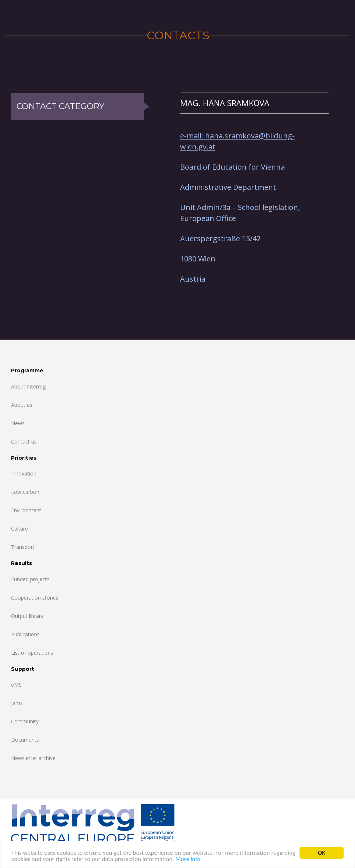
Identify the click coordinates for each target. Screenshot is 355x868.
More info (188, 859)
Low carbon (25, 492)
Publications (25, 634)
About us (22, 405)
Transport (23, 547)
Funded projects (30, 579)
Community (25, 721)
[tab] (255, 103)
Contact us (24, 442)
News (18, 423)
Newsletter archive (33, 758)
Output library (27, 616)
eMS (16, 685)
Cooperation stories (35, 598)
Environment (26, 510)
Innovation (24, 473)
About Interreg (28, 386)
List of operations (32, 653)
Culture (19, 529)
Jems (17, 703)
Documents (25, 740)
